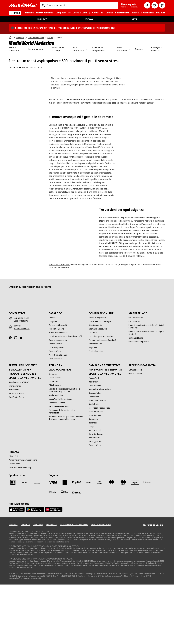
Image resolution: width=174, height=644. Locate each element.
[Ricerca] (43, 5)
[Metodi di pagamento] (97, 377)
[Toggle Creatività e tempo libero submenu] (110, 49)
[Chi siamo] (53, 433)
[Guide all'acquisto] (96, 411)
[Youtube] (22, 397)
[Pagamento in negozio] (65, 552)
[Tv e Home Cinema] (56, 388)
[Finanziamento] (15, 445)
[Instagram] (17, 397)
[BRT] (13, 542)
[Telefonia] (53, 377)
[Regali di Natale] (95, 452)
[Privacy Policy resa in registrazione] (23, 519)
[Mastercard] (112, 542)
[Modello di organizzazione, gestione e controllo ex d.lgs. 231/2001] (67, 450)
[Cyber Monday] (95, 445)
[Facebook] (11, 397)
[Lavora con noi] (55, 437)
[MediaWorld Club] (56, 455)
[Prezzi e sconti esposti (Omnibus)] (102, 400)
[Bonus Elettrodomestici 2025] (100, 449)
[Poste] (36, 542)
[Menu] (15, 13)
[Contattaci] (93, 392)
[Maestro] (123, 542)
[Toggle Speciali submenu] (145, 49)
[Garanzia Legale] (135, 429)
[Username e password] (98, 388)
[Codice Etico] (54, 441)
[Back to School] (95, 490)
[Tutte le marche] (55, 418)
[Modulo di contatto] (22, 388)
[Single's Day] (94, 456)
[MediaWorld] (23, 5)
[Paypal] (76, 542)
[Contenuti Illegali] (136, 397)
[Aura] (135, 542)
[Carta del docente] (96, 493)
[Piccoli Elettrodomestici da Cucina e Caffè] (65, 396)
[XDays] (91, 486)
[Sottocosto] (93, 479)
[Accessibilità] (13, 584)
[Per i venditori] (134, 381)
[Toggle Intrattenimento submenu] (46, 49)
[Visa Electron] (100, 542)
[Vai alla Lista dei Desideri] (155, 5)
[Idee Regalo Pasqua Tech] (99, 467)
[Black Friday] (93, 441)
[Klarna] (76, 552)
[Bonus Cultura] (95, 497)
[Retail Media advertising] (59, 466)
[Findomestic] (147, 542)
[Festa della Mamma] (97, 471)
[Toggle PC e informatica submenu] (87, 49)
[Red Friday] (93, 482)
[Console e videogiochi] (58, 385)
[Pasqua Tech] (94, 438)
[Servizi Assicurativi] (16, 453)
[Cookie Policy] (38, 584)
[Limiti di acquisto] (95, 403)
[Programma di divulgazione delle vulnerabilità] (67, 471)
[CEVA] (25, 542)
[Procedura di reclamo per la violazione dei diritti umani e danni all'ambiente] (67, 477)
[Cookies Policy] (15, 523)
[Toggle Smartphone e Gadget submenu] (67, 49)
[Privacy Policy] (14, 516)
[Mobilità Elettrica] (55, 403)
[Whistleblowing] (55, 445)
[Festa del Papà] (95, 475)
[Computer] (53, 381)
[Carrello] (162, 5)
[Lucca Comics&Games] (98, 460)
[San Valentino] (94, 464)
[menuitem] (29, 13)
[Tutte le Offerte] (55, 411)
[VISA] (53, 542)
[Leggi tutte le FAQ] (21, 380)
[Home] (11, 38)
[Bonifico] (53, 552)
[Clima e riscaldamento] (58, 400)
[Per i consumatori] (136, 377)
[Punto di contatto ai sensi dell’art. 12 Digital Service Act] (147, 392)
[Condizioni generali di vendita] (101, 396)
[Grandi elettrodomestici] (58, 392)
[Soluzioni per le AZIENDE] (19, 442)
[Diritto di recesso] (135, 433)
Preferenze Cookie (153, 584)
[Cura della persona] (57, 407)
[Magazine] (93, 407)
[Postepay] (88, 542)
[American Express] (65, 542)
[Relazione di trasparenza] (139, 401)
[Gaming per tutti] (95, 501)
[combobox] (81, 5)
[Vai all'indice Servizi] (17, 457)
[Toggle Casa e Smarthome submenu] (129, 49)
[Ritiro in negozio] (95, 385)
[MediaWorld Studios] (57, 462)
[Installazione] (14, 449)
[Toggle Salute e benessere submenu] (22, 49)
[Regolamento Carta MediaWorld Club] (74, 584)
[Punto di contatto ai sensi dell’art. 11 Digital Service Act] (147, 386)
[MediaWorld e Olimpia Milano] (61, 458)
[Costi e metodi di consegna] (100, 381)
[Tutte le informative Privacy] (20, 527)
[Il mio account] (147, 5)
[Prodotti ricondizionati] (58, 414)
